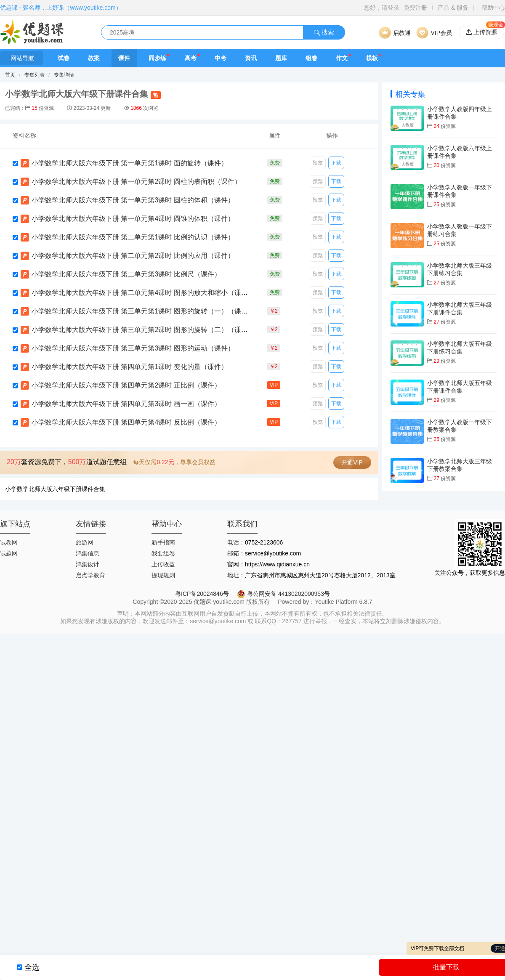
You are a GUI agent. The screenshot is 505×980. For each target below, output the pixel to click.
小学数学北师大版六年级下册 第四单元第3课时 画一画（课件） (126, 404)
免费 (275, 163)
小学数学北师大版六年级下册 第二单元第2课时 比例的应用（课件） (133, 256)
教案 (94, 58)
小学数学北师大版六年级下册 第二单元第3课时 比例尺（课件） (126, 274)
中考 (221, 58)
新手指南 (163, 542)
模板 (372, 58)
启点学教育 (90, 575)
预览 (318, 163)
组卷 (311, 58)
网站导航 (21, 58)
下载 (336, 163)
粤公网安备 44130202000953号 (283, 594)
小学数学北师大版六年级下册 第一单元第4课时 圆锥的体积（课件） (133, 219)
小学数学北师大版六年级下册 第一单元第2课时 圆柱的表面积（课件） (136, 182)
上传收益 (163, 564)
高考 (191, 58)
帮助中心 (493, 8)
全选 (32, 967)
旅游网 (85, 542)
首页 (10, 75)
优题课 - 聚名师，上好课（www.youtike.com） (61, 8)
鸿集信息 (88, 553)
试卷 (64, 58)
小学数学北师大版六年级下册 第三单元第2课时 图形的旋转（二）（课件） (143, 330)
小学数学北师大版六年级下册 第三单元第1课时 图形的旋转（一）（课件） (143, 311)
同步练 (157, 58)
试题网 (9, 553)
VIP (274, 385)
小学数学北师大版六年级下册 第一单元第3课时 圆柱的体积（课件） (133, 200)
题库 (281, 58)
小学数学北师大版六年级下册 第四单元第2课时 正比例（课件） (126, 385)
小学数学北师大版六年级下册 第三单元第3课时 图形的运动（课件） (133, 348)
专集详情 (64, 75)
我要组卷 (163, 553)
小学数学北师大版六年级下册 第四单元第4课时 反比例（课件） (126, 422)
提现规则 (163, 575)
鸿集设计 (88, 564)
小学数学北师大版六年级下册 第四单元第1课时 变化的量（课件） (130, 367)
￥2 (274, 311)
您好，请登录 (382, 8)
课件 (124, 58)
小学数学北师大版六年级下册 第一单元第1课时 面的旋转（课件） (130, 163)
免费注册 (415, 8)
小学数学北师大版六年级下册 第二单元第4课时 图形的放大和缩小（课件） (143, 293)
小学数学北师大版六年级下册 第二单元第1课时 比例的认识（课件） (133, 237)
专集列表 (35, 75)
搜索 (324, 32)
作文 (342, 58)
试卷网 (9, 542)
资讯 (251, 58)
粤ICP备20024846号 (202, 594)
